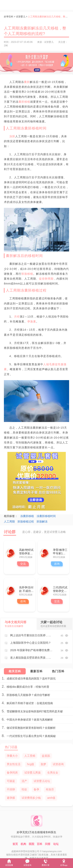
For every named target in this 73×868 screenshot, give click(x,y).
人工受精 (30, 756)
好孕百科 (9, 17)
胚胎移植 (27, 274)
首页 (15, 844)
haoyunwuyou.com (52, 851)
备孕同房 (12, 773)
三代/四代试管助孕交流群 (60, 589)
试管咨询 (58, 764)
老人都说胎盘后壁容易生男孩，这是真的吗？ (31, 658)
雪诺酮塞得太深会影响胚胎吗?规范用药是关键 (35, 711)
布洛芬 (50, 789)
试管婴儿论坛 (42, 781)
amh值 (51, 798)
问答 (48, 844)
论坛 (56, 844)
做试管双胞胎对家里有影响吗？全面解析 (31, 728)
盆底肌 (46, 756)
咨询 (57, 564)
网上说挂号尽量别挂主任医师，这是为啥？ (31, 635)
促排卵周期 (46, 279)
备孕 (36, 789)
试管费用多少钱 (31, 798)
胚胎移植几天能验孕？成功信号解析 (28, 695)
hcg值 (31, 764)
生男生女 (53, 773)
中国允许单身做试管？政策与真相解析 (30, 720)
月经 (17, 317)
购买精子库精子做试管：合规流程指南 (30, 703)
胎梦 (43, 764)
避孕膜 (11, 798)
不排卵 (11, 789)
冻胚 (12, 136)
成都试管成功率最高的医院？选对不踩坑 (31, 679)
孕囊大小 (12, 756)
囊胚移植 (24, 102)
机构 (23, 844)
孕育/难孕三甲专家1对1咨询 (60, 552)
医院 (32, 844)
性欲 (24, 789)
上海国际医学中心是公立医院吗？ (31, 643)
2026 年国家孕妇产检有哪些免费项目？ (31, 650)
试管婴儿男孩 (33, 773)
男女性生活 (14, 764)
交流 (23, 564)
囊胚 (27, 82)
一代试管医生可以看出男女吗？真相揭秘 (31, 736)
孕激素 (32, 321)
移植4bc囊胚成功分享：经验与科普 (28, 687)
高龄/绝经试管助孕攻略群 (26, 552)
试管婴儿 (21, 17)
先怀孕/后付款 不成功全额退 (26, 589)
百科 (40, 844)
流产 (24, 781)
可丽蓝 (11, 781)
